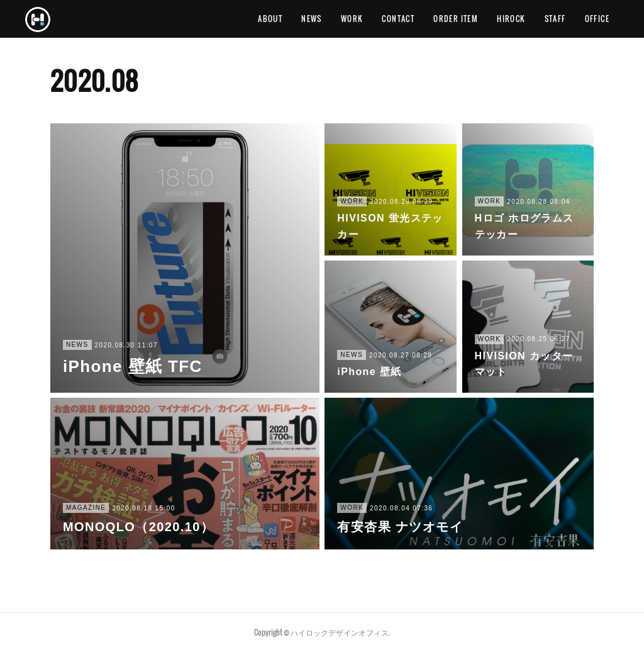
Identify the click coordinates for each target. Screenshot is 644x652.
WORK (352, 19)
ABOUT (270, 19)
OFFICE (597, 19)
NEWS (312, 19)
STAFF (555, 19)
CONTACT (398, 19)
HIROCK (511, 19)
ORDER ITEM (456, 19)
